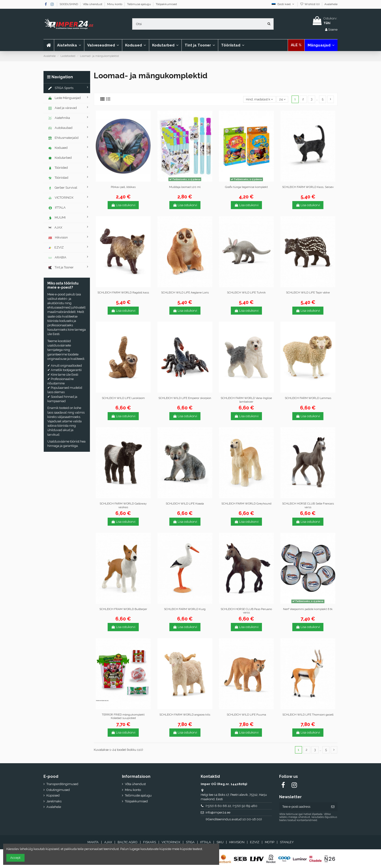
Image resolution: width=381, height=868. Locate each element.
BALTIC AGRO (128, 842)
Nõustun (210, 849)
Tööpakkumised (166, 4)
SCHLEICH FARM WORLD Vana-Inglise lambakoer (246, 400)
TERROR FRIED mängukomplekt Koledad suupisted (123, 716)
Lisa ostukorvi (123, 205)
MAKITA (93, 842)
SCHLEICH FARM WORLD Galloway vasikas (123, 505)
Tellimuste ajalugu (138, 795)
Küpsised (53, 795)
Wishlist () (310, 4)
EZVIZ (255, 842)
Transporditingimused (62, 784)
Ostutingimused (58, 790)
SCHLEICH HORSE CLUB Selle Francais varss (308, 505)
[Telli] (333, 807)
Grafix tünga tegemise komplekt (246, 187)
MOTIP (270, 842)
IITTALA (206, 842)
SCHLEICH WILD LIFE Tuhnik (246, 292)
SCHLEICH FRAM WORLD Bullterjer (123, 609)
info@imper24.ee (218, 812)
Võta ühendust (93, 4)
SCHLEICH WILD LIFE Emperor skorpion (185, 398)
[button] (103, 45)
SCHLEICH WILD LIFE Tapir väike (308, 292)
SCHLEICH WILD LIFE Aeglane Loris (185, 292)
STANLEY (287, 842)
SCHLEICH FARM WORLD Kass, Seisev (308, 187)
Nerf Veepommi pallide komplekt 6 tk (308, 609)
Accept (15, 858)
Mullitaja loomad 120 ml (185, 187)
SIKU (220, 842)
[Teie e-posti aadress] (304, 807)
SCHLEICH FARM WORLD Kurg (185, 609)
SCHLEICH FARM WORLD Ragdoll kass (123, 292)
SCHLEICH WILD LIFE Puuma (246, 715)
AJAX (108, 842)
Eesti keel (283, 4)
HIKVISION (237, 842)
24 (282, 99)
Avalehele (331, 4)
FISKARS (150, 842)
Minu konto (115, 4)
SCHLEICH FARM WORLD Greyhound (246, 504)
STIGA (190, 842)
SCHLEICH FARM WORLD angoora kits (185, 715)
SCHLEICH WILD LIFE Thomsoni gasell (308, 715)
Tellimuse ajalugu (139, 4)
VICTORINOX (171, 842)
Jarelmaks (54, 801)
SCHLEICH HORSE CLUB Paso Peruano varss (246, 611)
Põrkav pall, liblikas (123, 187)
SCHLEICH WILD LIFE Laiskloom (123, 398)
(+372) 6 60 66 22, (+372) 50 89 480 (231, 806)
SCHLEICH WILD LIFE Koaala (185, 504)
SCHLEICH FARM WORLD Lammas (308, 398)
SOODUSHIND (69, 4)
